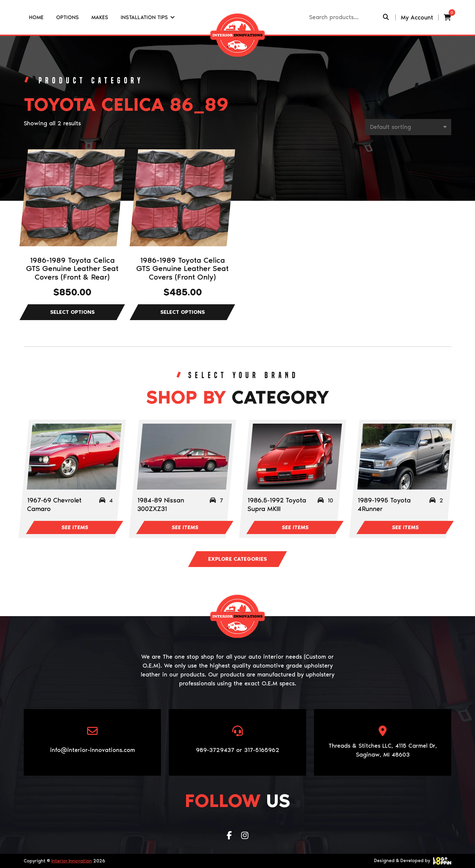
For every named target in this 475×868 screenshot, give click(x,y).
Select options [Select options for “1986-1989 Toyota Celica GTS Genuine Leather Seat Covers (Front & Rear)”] (72, 312)
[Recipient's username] (345, 17)
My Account (417, 17)
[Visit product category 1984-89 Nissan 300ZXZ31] (184, 457)
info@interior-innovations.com (93, 750)
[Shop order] (408, 127)
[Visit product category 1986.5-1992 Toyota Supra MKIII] (294, 457)
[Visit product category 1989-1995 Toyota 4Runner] (405, 457)
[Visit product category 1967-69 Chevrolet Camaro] (74, 457)
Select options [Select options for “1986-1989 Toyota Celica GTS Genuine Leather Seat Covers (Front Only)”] (182, 312)
